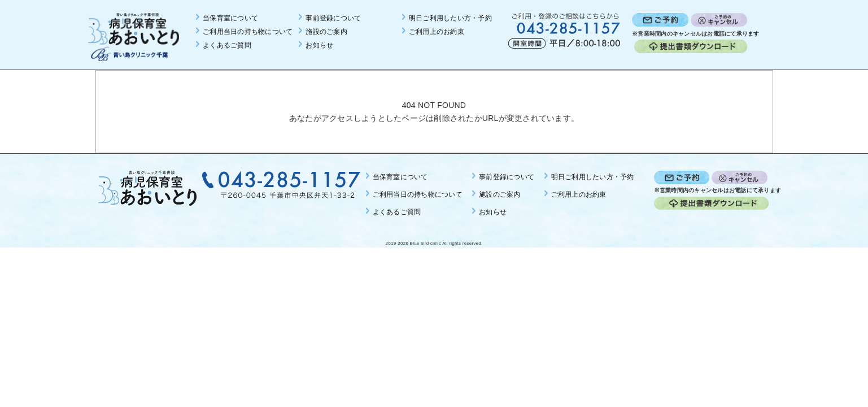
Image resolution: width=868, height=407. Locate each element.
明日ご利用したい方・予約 (450, 18)
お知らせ (319, 45)
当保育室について (230, 18)
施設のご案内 (326, 32)
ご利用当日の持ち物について (248, 32)
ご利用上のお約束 (437, 32)
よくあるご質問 (227, 45)
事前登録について (333, 18)
